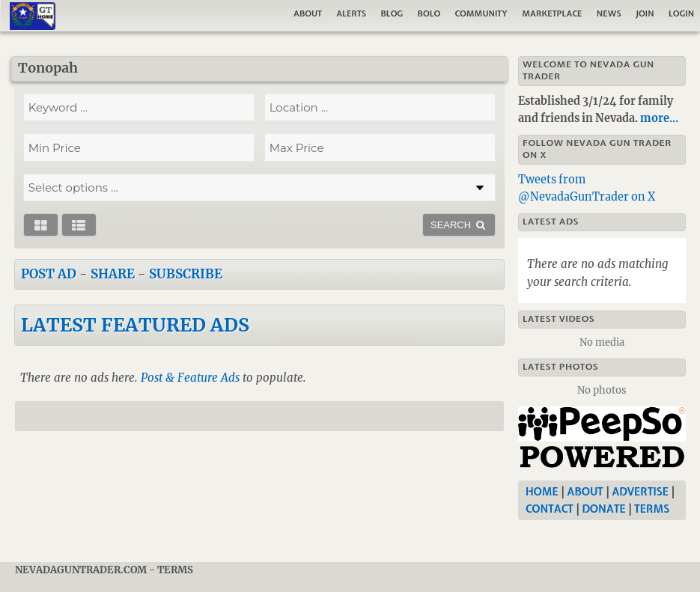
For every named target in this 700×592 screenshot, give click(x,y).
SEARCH (459, 225)
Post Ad (49, 274)
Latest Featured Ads (135, 325)
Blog (392, 13)
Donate (603, 509)
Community (481, 13)
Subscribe (186, 274)
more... (659, 118)
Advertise (640, 492)
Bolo (429, 13)
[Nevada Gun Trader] (605, 439)
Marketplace (552, 13)
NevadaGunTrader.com (81, 570)
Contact (550, 509)
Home (542, 492)
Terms (652, 509)
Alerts (351, 13)
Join (645, 13)
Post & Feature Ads (190, 378)
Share (113, 274)
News (609, 13)
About (308, 13)
